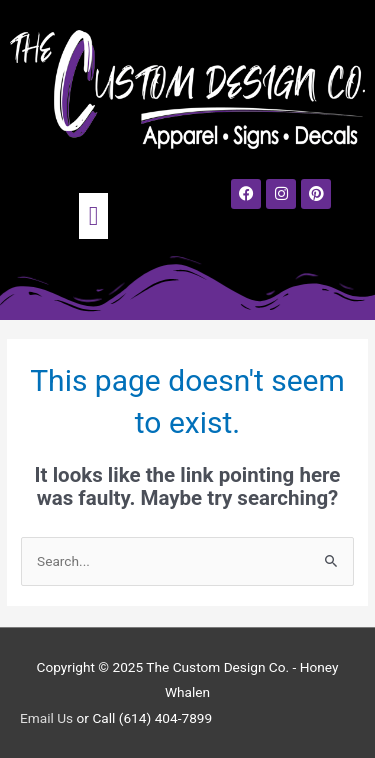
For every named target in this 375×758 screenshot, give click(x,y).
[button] (94, 216)
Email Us (46, 718)
